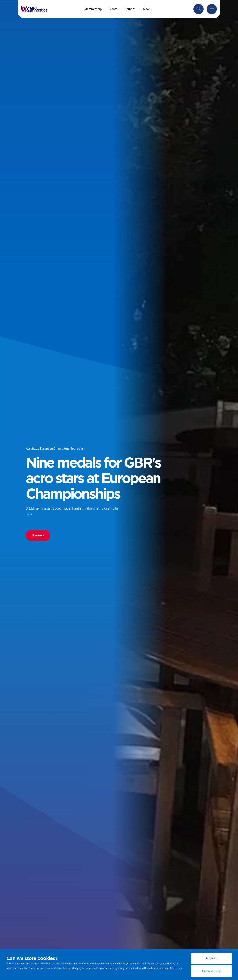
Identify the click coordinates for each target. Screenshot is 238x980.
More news (38, 535)
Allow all (211, 958)
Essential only (211, 971)
